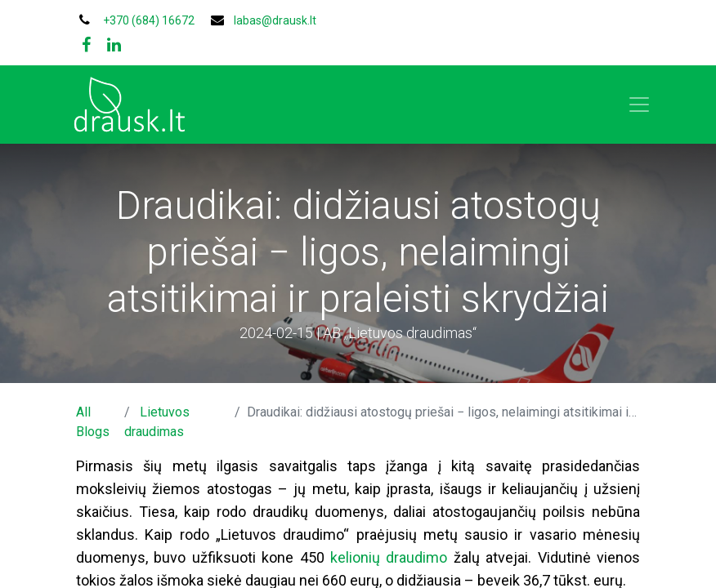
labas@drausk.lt (275, 20)
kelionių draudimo (389, 557)
